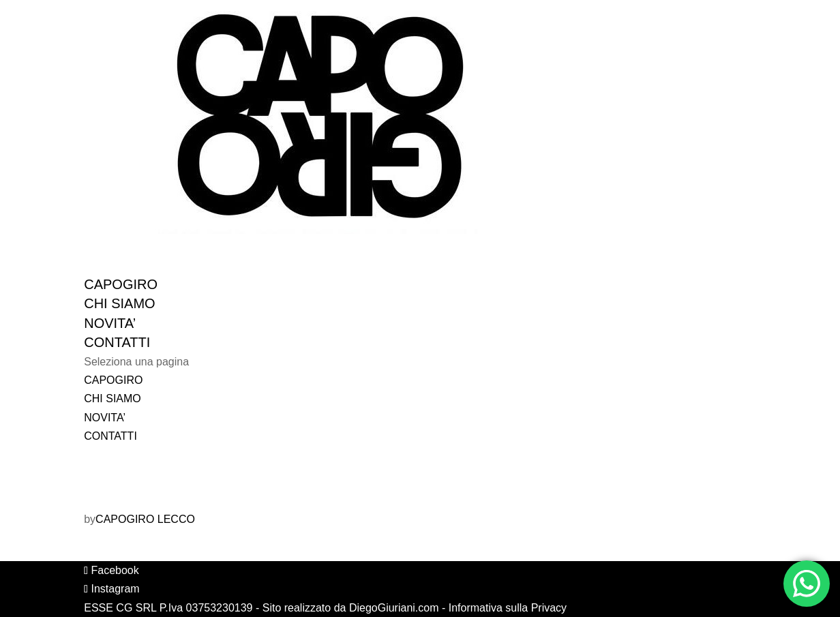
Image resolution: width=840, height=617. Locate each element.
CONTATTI (110, 436)
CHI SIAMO (112, 398)
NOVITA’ (105, 418)
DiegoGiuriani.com (394, 608)
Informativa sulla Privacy (508, 608)
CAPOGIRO (113, 380)
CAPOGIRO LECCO (145, 519)
